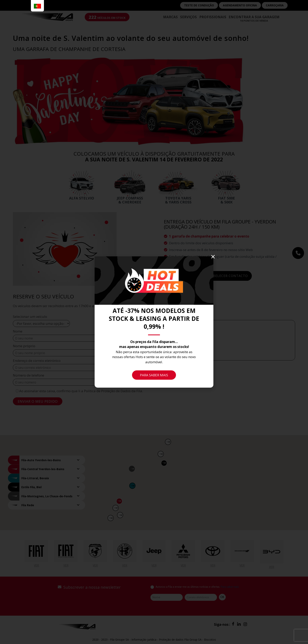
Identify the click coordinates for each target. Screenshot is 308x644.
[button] (213, 257)
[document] (154, 322)
